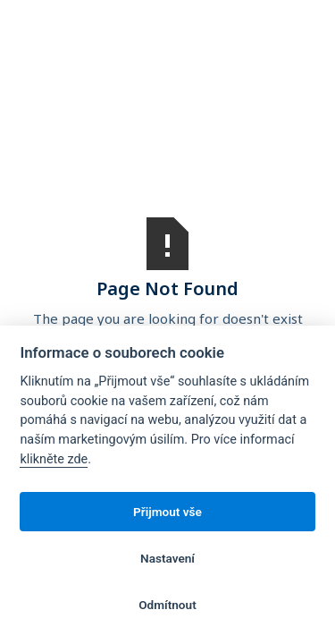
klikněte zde (54, 459)
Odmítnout (167, 605)
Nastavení (167, 558)
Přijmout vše (167, 512)
